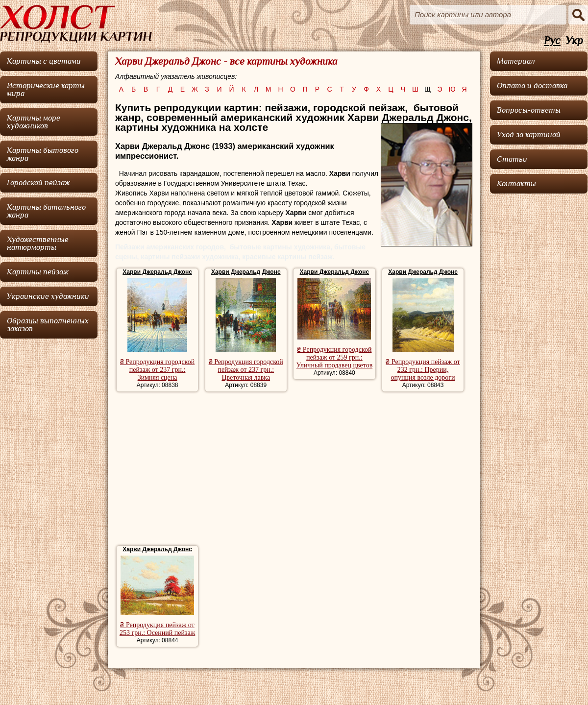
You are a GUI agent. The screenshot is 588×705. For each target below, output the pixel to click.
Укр (574, 41)
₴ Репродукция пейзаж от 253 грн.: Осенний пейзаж (157, 629)
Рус (552, 41)
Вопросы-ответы (529, 110)
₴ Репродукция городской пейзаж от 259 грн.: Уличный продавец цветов (335, 357)
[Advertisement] (294, 470)
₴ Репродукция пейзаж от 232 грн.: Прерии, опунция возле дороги (423, 370)
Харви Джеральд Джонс (157, 272)
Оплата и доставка (532, 86)
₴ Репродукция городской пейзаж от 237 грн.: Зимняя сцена (157, 370)
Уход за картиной (529, 135)
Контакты (516, 184)
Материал (516, 61)
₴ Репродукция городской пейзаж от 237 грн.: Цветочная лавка (246, 370)
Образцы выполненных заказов (48, 325)
